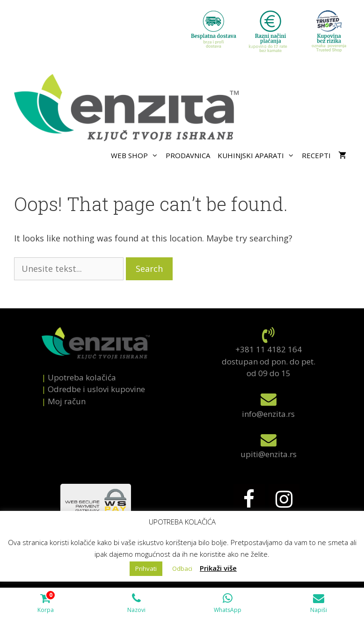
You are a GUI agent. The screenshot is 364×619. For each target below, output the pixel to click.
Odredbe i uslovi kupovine (96, 389)
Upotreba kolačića (82, 377)
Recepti (316, 155)
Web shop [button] (136, 155)
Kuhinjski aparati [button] (258, 155)
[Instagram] (284, 500)
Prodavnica (188, 155)
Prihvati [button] (146, 568)
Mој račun (67, 401)
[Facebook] (249, 500)
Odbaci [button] (182, 568)
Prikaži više (218, 568)
